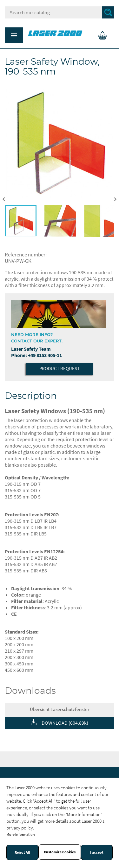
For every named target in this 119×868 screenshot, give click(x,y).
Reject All (22, 852)
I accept (97, 852)
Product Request (60, 368)
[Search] (60, 12)
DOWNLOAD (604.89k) (65, 723)
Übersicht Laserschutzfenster (60, 709)
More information (21, 834)
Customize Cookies (60, 852)
